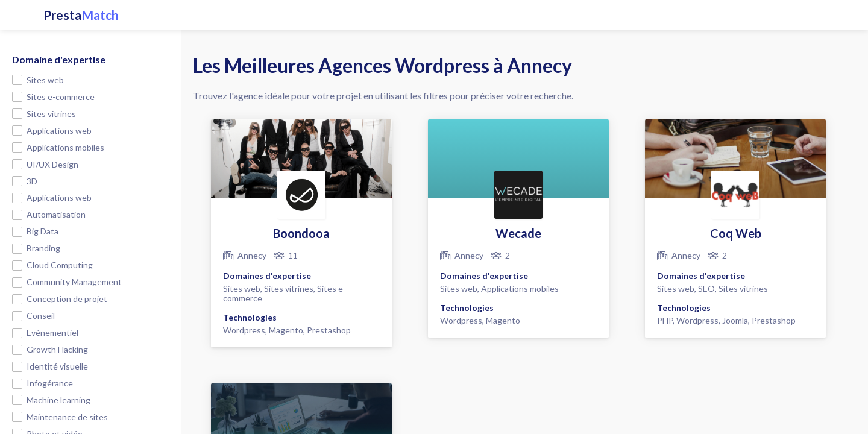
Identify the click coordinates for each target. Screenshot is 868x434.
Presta (81, 15)
